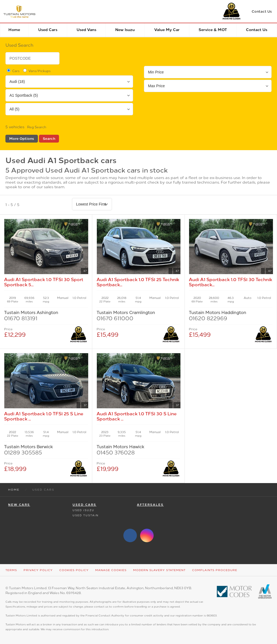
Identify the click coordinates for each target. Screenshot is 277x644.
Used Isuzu (83, 510)
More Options (22, 139)
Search (49, 139)
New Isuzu (125, 30)
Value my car (167, 30)
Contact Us (257, 30)
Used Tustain (85, 515)
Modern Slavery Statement (159, 570)
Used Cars (48, 30)
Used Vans (86, 30)
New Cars (19, 505)
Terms (11, 570)
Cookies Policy (74, 570)
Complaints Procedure (215, 570)
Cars (13, 71)
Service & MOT (213, 30)
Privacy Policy (38, 570)
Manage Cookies (111, 570)
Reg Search (37, 127)
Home (14, 30)
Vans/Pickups (36, 71)
